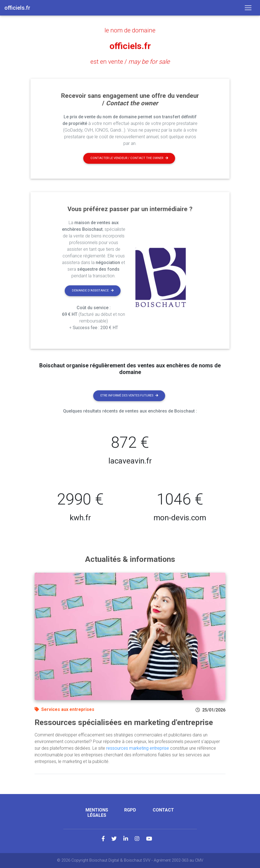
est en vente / (130, 62)
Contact (163, 810)
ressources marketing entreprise (138, 748)
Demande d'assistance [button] (93, 290)
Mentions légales (97, 813)
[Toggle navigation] (248, 8)
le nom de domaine (130, 30)
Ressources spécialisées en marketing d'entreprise (124, 722)
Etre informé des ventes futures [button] (129, 395)
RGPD (130, 810)
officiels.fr (130, 46)
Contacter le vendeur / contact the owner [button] (129, 158)
